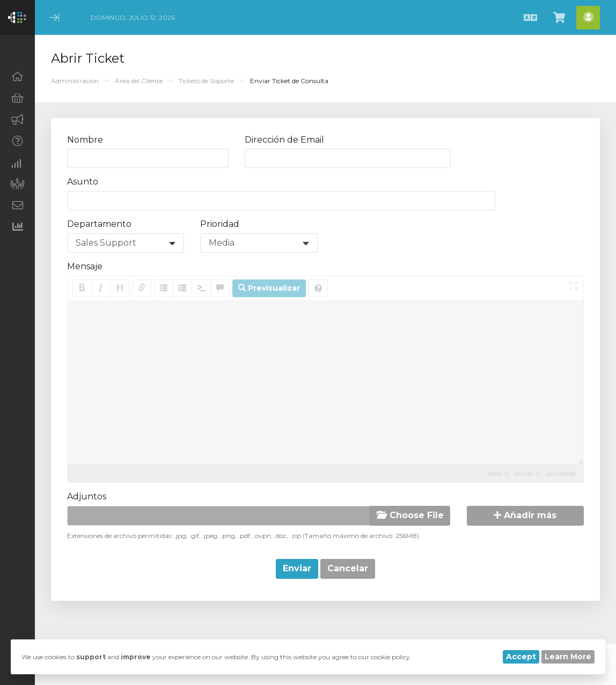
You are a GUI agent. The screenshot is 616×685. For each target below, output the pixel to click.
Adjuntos (87, 496)
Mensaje (85, 266)
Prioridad (220, 224)
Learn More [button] (568, 657)
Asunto (83, 182)
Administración (75, 81)
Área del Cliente (139, 81)
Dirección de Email (284, 140)
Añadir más (525, 515)
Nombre (85, 140)
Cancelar (348, 568)
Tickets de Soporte (206, 81)
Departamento (99, 224)
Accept (521, 657)
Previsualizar (269, 288)
